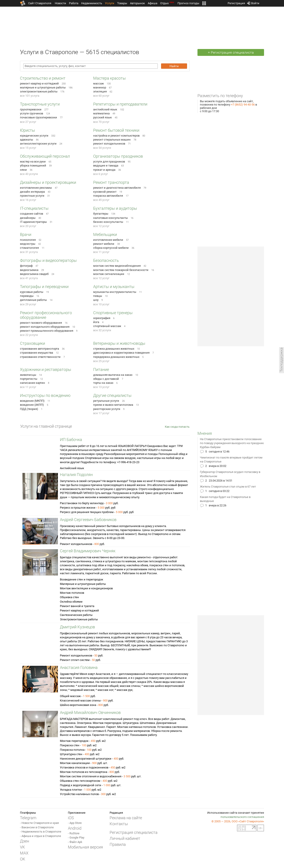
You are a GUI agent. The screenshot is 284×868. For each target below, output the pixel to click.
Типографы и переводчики (44, 287)
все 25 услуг (101, 361)
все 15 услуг (28, 148)
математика (101, 113)
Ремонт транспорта (111, 182)
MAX (24, 853)
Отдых (167, 3)
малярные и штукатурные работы (43, 87)
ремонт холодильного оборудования (45, 327)
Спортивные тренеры (113, 313)
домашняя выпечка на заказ (113, 375)
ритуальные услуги (106, 401)
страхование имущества (36, 353)
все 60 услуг (101, 96)
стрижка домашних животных (114, 349)
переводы (27, 296)
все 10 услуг (101, 304)
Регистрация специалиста (134, 832)
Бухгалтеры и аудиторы (115, 208)
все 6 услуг (101, 174)
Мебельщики (105, 234)
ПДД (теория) (29, 409)
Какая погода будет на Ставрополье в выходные (225, 499)
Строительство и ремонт (43, 78)
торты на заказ (103, 383)
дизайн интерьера (32, 192)
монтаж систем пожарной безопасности (121, 270)
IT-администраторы (33, 222)
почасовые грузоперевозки (38, 117)
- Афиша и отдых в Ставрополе (40, 836)
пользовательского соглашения (242, 817)
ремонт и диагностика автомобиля (117, 188)
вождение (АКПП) (32, 405)
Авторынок (137, 3)
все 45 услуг (101, 200)
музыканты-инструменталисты (115, 292)
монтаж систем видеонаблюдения (117, 266)
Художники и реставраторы (46, 369)
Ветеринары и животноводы (119, 343)
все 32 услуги (102, 330)
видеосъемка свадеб (34, 274)
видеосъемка (29, 270)
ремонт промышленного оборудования (47, 331)
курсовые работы (32, 292)
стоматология (29, 248)
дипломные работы (33, 300)
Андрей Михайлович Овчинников (90, 712)
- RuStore (74, 833)
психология (28, 240)
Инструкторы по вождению (45, 395)
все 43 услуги (29, 174)
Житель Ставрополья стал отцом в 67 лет (228, 487)
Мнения (205, 433)
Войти (253, 2)
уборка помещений (33, 166)
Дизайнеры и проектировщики (48, 182)
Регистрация (236, 2)
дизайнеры (28, 218)
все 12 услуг (101, 226)
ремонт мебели (104, 244)
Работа (74, 3)
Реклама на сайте (126, 818)
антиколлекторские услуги (38, 144)
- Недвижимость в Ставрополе (41, 832)
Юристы (28, 130)
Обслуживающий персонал (45, 156)
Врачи (26, 234)
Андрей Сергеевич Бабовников (88, 520)
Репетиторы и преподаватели (120, 104)
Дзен (25, 841)
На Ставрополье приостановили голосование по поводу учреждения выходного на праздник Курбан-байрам (232, 443)
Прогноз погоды (188, 3)
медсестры (28, 244)
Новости (60, 3)
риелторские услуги (107, 409)
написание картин (33, 383)
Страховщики (33, 343)
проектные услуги (32, 196)
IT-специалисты (34, 208)
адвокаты (27, 140)
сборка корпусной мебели (111, 248)
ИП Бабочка (71, 440)
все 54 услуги (102, 148)
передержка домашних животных (116, 357)
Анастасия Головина (79, 667)
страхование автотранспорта (39, 349)
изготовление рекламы (36, 188)
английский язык (105, 109)
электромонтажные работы (39, 91)
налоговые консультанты (110, 218)
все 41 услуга (29, 278)
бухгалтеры (101, 214)
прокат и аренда (104, 170)
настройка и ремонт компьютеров (116, 136)
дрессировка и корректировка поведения (121, 353)
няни (23, 170)
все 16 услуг (28, 200)
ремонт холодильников (109, 144)
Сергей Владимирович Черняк (88, 551)
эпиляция (100, 91)
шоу (96, 300)
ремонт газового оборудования (41, 323)
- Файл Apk (75, 842)
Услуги (110, 3)
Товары (122, 3)
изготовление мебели (108, 240)
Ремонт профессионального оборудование (46, 315)
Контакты (119, 824)
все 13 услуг (101, 387)
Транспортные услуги (40, 104)
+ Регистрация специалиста (231, 52)
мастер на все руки (33, 162)
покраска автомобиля (108, 196)
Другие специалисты (112, 395)
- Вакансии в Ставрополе (37, 827)
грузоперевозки (31, 109)
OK (23, 859)
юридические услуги (34, 136)
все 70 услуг (101, 122)
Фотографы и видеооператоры (48, 260)
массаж (99, 83)
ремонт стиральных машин (112, 140)
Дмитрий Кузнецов (77, 627)
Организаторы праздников (118, 156)
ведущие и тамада (106, 166)
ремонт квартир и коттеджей (39, 83)
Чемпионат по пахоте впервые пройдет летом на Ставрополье (231, 459)
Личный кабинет (125, 838)
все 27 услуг (28, 122)
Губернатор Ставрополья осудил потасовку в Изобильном (230, 474)
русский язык (103, 117)
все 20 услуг (28, 226)
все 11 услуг (101, 252)
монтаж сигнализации (109, 274)
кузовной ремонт (105, 192)
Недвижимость (92, 3)
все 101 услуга (30, 96)
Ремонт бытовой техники (116, 130)
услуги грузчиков (32, 113)
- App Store (75, 823)
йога (96, 322)
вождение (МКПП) (32, 401)
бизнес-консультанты (108, 222)
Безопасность (106, 260)
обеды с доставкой (106, 379)
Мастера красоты (109, 78)
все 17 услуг (101, 413)
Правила (118, 844)
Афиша (153, 3)
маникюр (100, 87)
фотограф (26, 266)
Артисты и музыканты (114, 287)
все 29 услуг (28, 304)
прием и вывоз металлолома (113, 405)
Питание (101, 369)
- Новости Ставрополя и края (39, 823)
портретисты (29, 379)
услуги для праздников (109, 162)
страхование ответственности (40, 357)
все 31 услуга (29, 252)
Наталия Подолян (76, 475)
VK (22, 847)
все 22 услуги (29, 335)
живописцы (28, 375)
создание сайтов (32, 214)
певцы (98, 296)
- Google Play (76, 838)
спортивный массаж (107, 326)
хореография (102, 318)
